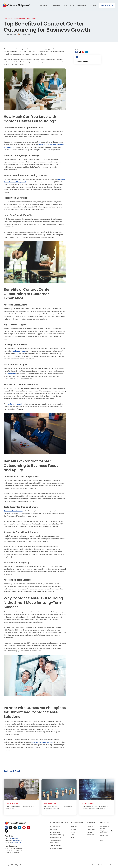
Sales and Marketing (56, 845)
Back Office (54, 829)
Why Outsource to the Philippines (75, 5)
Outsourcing (44, 5)
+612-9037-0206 (16, 843)
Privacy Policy (109, 865)
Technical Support (55, 840)
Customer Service (55, 827)
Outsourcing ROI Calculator (105, 828)
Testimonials (91, 829)
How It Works (104, 835)
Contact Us (91, 835)
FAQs (102, 841)
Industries (56, 5)
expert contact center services (42, 742)
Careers (90, 832)
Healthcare (74, 827)
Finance (73, 832)
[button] (76, 52)
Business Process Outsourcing (15, 18)
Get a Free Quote (107, 5)
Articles (103, 838)
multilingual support (19, 351)
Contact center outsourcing (14, 511)
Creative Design (55, 843)
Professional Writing (56, 848)
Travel (72, 837)
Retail (72, 835)
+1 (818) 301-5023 (13, 839)
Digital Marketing (55, 832)
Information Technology (57, 835)
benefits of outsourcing (15, 404)
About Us (93, 5)
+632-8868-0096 (17, 841)
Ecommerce (74, 829)
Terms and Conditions (98, 865)
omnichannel (11, 374)
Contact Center (31, 18)
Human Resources (56, 837)
